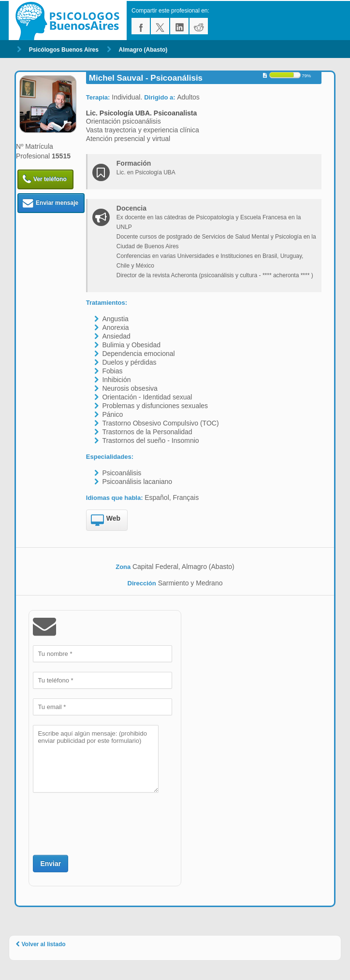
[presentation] (106, 823)
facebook (141, 26)
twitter (160, 26)
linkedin (179, 26)
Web (106, 521)
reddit (199, 26)
